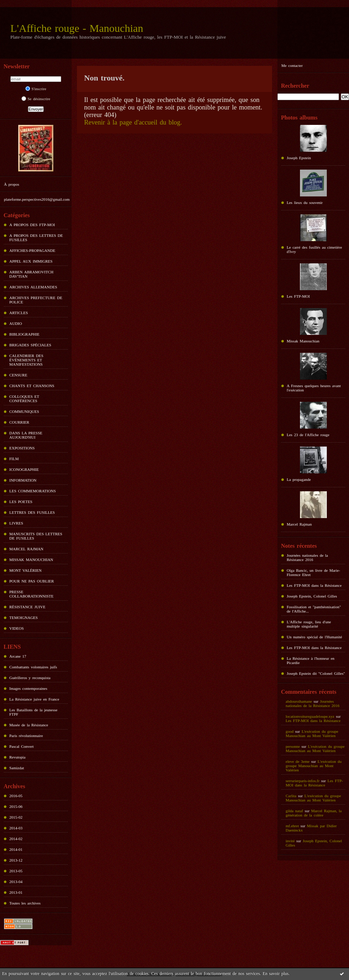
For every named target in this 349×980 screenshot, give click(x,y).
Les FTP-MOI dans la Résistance (314, 585)
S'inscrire (36, 89)
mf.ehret (292, 826)
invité (290, 841)
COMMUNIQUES (24, 411)
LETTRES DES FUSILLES (32, 512)
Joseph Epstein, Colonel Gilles (312, 596)
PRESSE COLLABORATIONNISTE (31, 594)
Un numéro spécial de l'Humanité (314, 637)
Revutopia (17, 757)
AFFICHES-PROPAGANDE (32, 250)
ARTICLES (19, 313)
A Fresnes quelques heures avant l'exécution (314, 388)
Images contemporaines (28, 688)
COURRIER (19, 422)
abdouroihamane (299, 701)
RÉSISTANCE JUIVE (27, 607)
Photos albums (299, 118)
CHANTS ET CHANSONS (32, 386)
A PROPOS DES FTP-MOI (32, 225)
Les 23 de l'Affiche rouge (308, 435)
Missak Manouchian (303, 341)
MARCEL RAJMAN (26, 549)
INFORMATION (23, 480)
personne (293, 746)
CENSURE (18, 375)
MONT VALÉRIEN (25, 570)
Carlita (291, 796)
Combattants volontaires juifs (33, 667)
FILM (14, 459)
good (290, 731)
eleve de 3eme (298, 761)
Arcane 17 (18, 656)
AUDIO (16, 323)
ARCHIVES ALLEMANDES (33, 287)
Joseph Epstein (299, 158)
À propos (11, 184)
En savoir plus (276, 974)
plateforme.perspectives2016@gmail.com (37, 199)
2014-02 (16, 839)
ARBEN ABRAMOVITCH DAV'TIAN (31, 274)
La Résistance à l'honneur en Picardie (311, 660)
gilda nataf (294, 811)
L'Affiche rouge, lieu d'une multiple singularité (309, 624)
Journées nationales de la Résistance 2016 (307, 557)
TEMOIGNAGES (23, 618)
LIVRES (16, 523)
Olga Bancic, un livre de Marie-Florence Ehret (313, 572)
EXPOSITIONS (22, 448)
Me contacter (292, 65)
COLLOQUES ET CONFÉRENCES (24, 399)
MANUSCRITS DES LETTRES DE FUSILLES (36, 536)
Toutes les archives (25, 903)
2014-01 (16, 849)
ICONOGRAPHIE (24, 469)
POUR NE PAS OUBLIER (32, 581)
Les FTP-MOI (298, 296)
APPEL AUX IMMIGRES (31, 261)
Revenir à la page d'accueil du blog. (133, 122)
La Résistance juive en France (34, 699)
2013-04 (16, 882)
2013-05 (16, 871)
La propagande (299, 479)
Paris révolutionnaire (26, 736)
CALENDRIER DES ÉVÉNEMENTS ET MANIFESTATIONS (26, 360)
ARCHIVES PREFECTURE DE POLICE (36, 300)
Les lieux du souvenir (305, 203)
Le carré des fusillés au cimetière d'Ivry (314, 249)
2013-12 (16, 860)
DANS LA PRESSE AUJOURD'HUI (26, 435)
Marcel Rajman (299, 524)
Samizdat (17, 768)
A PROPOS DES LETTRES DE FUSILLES (36, 238)
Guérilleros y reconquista (30, 678)
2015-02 (16, 817)
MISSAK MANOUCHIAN (31, 560)
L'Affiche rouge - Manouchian (77, 28)
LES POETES (21, 502)
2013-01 (16, 892)
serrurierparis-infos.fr (302, 781)
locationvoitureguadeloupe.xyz (310, 716)
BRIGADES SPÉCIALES (30, 345)
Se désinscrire (36, 99)
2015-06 (16, 806)
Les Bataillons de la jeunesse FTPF (33, 712)
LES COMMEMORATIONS (33, 491)
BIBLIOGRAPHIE (24, 334)
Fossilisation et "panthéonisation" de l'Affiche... (314, 609)
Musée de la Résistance (29, 725)
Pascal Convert (21, 746)
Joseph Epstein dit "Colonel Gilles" (316, 673)
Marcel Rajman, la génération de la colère (314, 813)
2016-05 (16, 796)
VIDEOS (16, 628)
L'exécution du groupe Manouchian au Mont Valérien (312, 733)
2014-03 (16, 828)
